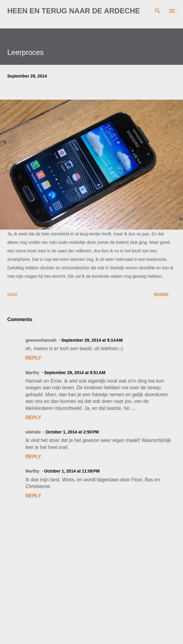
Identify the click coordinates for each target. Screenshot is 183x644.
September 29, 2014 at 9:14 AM (92, 340)
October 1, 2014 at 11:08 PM (72, 471)
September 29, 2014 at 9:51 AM (75, 373)
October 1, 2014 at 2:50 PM (72, 432)
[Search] (158, 11)
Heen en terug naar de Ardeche (74, 11)
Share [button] (161, 294)
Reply (33, 358)
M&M (12, 294)
